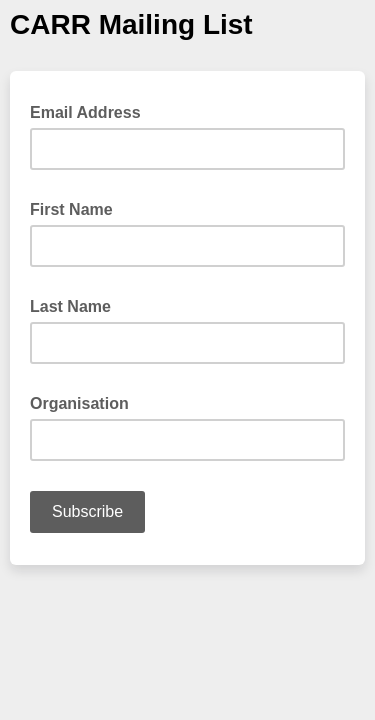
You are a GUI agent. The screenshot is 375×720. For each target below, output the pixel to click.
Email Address (91, 111)
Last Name (76, 305)
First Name (77, 208)
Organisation (85, 402)
